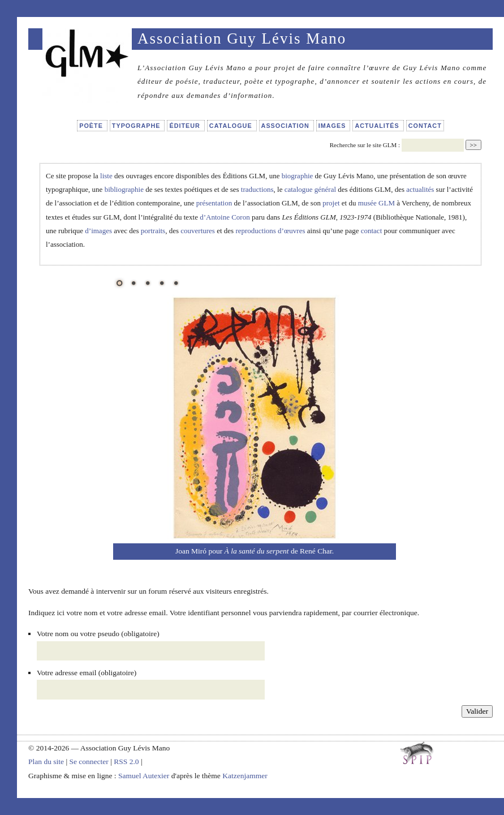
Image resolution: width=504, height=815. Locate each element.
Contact (425, 126)
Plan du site (46, 762)
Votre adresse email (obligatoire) (87, 673)
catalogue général (310, 189)
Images (333, 126)
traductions (257, 189)
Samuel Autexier (145, 776)
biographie (298, 176)
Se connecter (89, 762)
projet (331, 203)
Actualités (378, 126)
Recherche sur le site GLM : (365, 145)
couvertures (198, 231)
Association (287, 126)
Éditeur (186, 126)
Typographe (137, 126)
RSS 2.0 (126, 762)
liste (106, 176)
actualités (420, 189)
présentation (214, 203)
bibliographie (124, 189)
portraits (153, 231)
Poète (92, 126)
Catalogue (232, 126)
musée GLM (376, 203)
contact (372, 231)
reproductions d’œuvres (270, 231)
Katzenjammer (245, 776)
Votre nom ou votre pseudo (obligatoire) (98, 634)
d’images (98, 231)
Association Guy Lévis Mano (242, 38)
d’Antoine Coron (225, 217)
